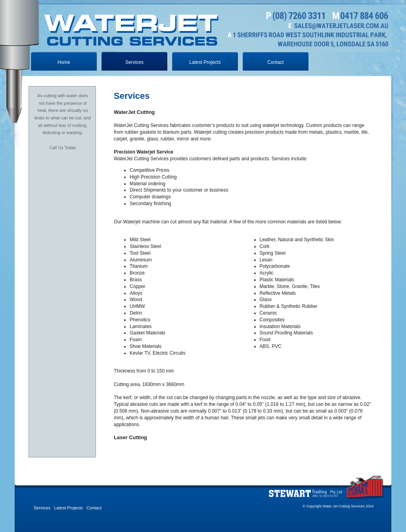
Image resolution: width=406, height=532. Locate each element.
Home (64, 62)
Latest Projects (205, 62)
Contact (275, 62)
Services (42, 508)
